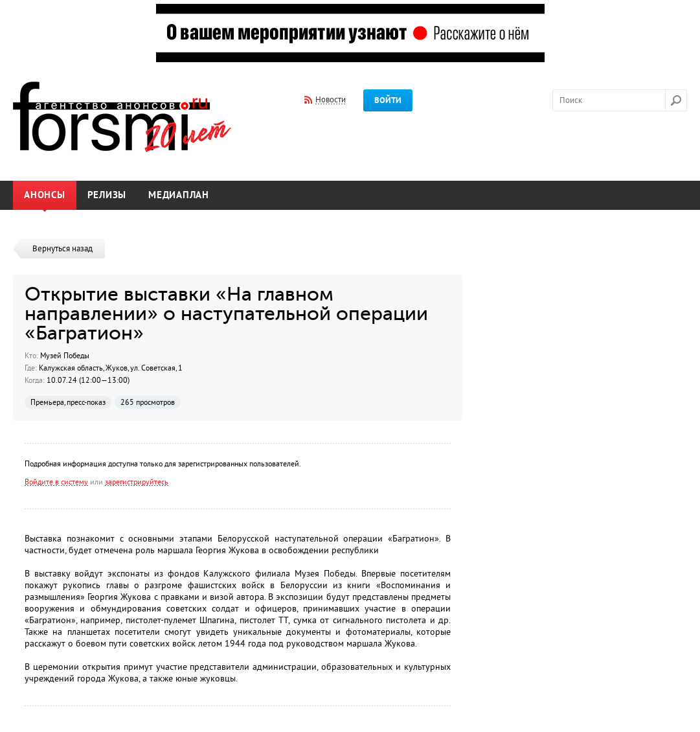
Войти (388, 100)
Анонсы (45, 195)
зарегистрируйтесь (137, 482)
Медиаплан (179, 195)
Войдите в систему (56, 482)
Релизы (107, 195)
